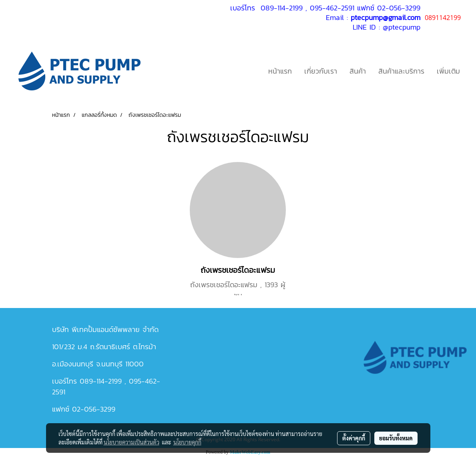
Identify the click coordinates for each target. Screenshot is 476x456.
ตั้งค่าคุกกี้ (354, 438)
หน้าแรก (280, 71)
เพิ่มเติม (448, 71)
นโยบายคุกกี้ (187, 442)
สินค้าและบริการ (401, 71)
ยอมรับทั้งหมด (396, 438)
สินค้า (358, 71)
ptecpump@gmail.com (386, 17)
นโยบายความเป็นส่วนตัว (132, 442)
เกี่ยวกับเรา (321, 71)
